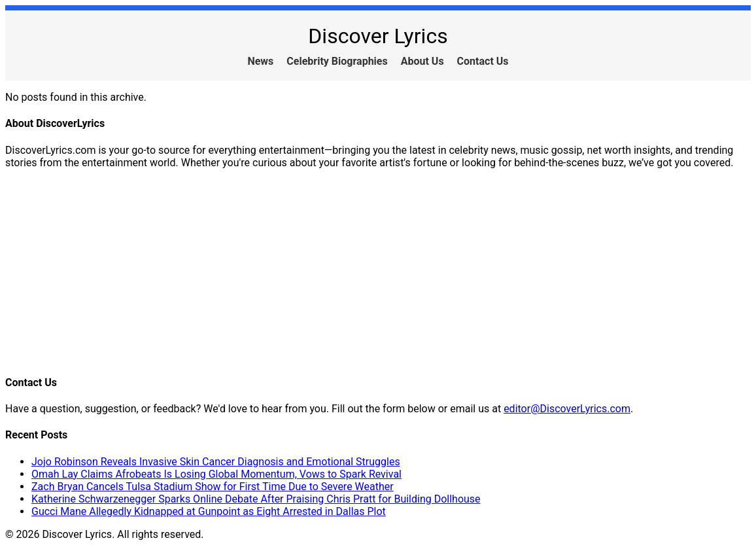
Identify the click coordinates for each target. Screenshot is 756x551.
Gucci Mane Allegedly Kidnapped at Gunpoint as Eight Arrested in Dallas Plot (209, 511)
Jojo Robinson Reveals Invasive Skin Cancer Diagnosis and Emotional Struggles (216, 462)
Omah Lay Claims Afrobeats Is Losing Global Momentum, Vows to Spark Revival (216, 474)
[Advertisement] (378, 271)
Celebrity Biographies (337, 61)
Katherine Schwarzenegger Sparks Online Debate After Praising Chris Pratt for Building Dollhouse (256, 499)
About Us (422, 61)
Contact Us (483, 61)
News (260, 61)
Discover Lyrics (378, 36)
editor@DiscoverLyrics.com (567, 409)
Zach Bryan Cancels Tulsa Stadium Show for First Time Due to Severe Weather (213, 487)
